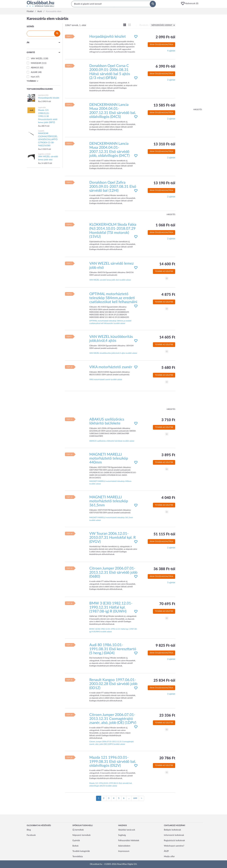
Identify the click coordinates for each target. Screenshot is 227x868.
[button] (191, 4)
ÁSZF (166, 851)
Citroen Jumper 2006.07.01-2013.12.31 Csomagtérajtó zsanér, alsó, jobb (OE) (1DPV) (113, 719)
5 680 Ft (168, 368)
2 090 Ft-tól (165, 37)
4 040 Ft (168, 498)
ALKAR (34, 72)
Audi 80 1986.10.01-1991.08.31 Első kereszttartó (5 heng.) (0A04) (113, 649)
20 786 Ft (167, 758)
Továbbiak (32, 81)
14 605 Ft (167, 337)
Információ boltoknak (174, 835)
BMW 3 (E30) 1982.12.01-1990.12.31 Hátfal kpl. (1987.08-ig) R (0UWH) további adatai (113, 630)
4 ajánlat (171, 51)
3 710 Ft (168, 420)
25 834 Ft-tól (164, 681)
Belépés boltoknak (172, 830)
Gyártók (76, 841)
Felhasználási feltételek (129, 841)
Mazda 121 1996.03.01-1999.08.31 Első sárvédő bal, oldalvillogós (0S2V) (113, 762)
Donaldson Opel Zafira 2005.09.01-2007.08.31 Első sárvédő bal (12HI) (113, 187)
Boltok (75, 846)
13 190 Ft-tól (164, 183)
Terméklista (78, 857)
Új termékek (78, 830)
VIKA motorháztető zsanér (111, 367)
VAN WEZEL (37, 59)
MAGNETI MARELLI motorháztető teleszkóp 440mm (109, 459)
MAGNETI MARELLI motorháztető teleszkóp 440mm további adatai (110, 483)
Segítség (122, 835)
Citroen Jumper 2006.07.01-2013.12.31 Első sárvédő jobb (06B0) (113, 572)
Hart (33, 77)
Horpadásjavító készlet (108, 37)
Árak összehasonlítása (161, 45)
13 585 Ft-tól (164, 105)
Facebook (31, 835)
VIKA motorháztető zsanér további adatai (106, 379)
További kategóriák (81, 851)
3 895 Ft (168, 455)
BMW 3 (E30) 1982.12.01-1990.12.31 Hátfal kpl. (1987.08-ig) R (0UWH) (111, 607)
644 (135, 798)
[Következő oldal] (141, 798)
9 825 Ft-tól (165, 646)
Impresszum (124, 851)
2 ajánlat (171, 80)
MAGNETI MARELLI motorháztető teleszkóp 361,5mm (109, 501)
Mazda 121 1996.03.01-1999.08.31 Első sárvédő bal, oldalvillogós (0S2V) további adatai (111, 784)
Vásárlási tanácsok (127, 830)
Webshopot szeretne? (174, 846)
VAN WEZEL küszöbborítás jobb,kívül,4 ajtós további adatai (113, 353)
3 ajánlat (171, 583)
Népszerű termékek (81, 835)
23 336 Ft (167, 715)
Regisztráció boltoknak (174, 841)
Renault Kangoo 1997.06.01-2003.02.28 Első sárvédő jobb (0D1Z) (113, 684)
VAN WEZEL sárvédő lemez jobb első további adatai (110, 280)
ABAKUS (35, 68)
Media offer (169, 857)
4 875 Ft (168, 295)
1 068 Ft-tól (165, 225)
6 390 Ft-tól (165, 66)
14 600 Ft (167, 264)
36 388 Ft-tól (164, 569)
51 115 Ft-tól (164, 534)
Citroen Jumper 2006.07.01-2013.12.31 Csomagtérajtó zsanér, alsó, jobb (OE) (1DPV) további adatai (112, 743)
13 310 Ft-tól (164, 144)
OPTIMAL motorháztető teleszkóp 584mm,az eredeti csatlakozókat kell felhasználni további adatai (110, 322)
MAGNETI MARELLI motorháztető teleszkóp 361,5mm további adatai (111, 519)
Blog (29, 830)
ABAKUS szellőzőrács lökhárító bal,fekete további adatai (112, 441)
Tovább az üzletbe (164, 271)
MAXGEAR (36, 63)
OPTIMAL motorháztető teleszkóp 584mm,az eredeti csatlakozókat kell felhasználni (113, 298)
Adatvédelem (124, 846)
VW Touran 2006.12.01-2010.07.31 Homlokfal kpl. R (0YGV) (113, 538)
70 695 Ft (167, 604)
